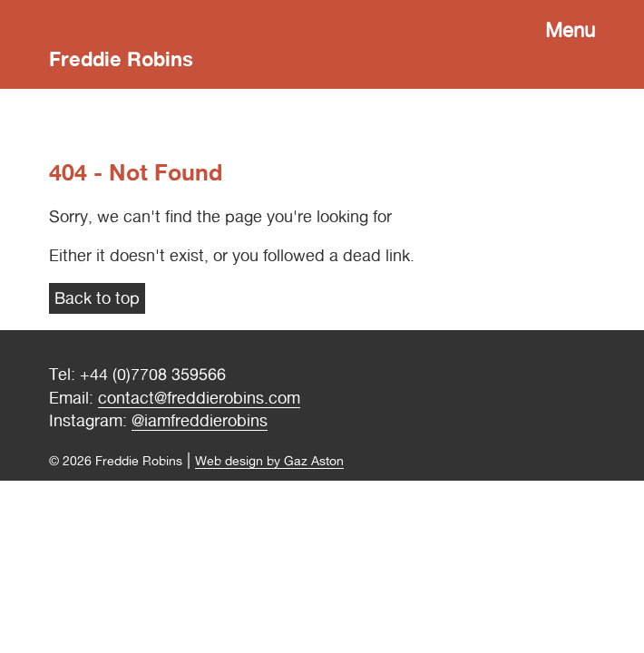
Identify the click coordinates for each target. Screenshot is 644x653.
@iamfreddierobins (200, 420)
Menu (570, 30)
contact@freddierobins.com (199, 398)
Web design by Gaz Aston (269, 460)
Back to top (97, 298)
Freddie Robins (121, 59)
